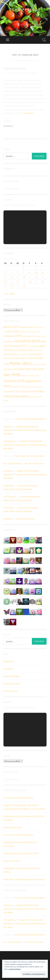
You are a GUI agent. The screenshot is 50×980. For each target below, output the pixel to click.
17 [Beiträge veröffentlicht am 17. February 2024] (36, 277)
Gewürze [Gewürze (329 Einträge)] (12, 336)
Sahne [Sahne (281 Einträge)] (24, 369)
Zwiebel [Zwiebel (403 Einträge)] (19, 396)
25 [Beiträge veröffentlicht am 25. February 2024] (42, 281)
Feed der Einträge (11, 676)
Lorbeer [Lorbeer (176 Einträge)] (34, 346)
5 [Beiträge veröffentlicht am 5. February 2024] (5, 273)
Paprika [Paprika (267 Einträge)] (35, 354)
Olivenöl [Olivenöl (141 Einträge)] (23, 355)
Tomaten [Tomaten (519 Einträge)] (14, 381)
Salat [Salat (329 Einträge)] (38, 369)
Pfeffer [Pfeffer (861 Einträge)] (20, 363)
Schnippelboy (25, 10)
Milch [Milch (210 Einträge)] (15, 350)
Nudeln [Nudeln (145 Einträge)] (38, 350)
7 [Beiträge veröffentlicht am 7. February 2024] (17, 273)
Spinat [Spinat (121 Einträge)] (25, 376)
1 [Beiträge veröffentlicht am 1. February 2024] (23, 268)
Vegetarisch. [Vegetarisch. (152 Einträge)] (18, 387)
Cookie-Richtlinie (15, 969)
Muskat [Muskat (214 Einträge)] (26, 350)
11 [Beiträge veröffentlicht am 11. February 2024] (42, 273)
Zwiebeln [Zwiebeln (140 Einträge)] (34, 397)
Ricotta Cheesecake (34, 463)
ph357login (9, 508)
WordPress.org (10, 691)
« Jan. (6, 294)
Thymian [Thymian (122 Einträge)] (34, 376)
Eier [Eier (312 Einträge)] (13, 331)
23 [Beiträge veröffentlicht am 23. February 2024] (30, 281)
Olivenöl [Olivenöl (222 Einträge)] (10, 354)
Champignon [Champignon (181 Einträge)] (26, 327)
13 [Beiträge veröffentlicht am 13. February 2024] (12, 277)
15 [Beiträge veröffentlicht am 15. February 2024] (24, 277)
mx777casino (10, 497)
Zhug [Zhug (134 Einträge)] (29, 387)
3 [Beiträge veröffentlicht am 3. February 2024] (36, 268)
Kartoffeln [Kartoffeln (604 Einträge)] (28, 341)
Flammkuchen (15, 68)
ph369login (9, 485)
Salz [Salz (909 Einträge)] (12, 375)
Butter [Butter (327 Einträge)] (11, 327)
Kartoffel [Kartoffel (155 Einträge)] (9, 342)
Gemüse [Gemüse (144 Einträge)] (35, 332)
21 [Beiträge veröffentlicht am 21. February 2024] (18, 281)
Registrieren (9, 661)
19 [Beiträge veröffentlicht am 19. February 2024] (6, 281)
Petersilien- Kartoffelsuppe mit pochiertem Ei (24, 879)
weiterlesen (29, 113)
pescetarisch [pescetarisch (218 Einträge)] (24, 358)
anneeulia (8, 426)
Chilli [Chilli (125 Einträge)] (38, 327)
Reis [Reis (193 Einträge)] (13, 369)
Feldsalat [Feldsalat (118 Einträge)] (24, 332)
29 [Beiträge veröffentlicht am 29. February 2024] (24, 286)
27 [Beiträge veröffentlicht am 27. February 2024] (12, 286)
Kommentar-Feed (12, 684)
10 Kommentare (30, 73)
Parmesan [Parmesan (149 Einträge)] (9, 358)
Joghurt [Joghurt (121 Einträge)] (41, 336)
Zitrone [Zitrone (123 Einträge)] (38, 387)
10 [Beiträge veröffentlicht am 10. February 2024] (36, 273)
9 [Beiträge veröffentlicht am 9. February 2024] (30, 273)
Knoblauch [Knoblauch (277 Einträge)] (18, 346)
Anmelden (8, 669)
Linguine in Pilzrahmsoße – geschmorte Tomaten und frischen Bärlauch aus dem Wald (25, 430)
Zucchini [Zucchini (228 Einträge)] (28, 392)
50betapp (8, 519)
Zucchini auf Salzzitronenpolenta (30, 419)
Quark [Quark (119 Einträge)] (36, 364)
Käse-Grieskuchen (12, 861)
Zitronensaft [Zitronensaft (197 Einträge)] (12, 392)
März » (13, 294)
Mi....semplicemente (13, 463)
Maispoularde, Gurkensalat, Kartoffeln (21, 853)
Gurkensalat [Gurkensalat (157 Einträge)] (29, 336)
